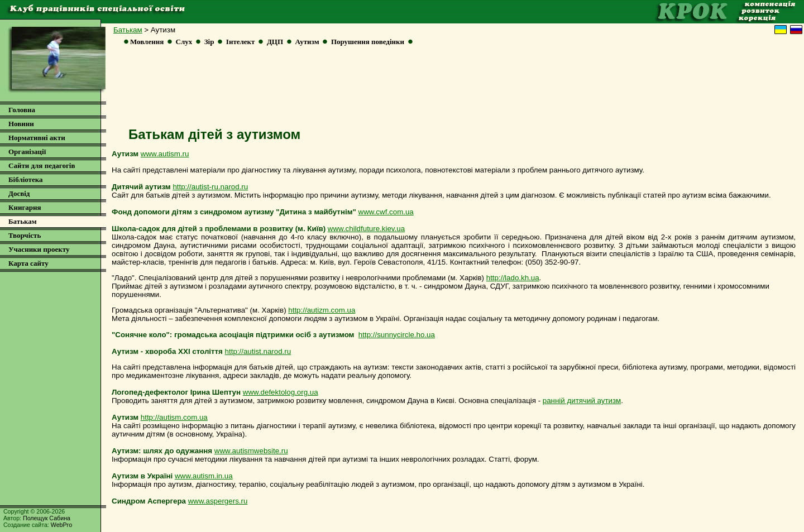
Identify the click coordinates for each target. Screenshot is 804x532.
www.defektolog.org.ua (281, 392)
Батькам (128, 30)
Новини (21, 124)
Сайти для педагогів (42, 166)
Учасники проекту (39, 249)
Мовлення (147, 42)
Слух (184, 42)
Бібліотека (26, 179)
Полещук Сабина (47, 518)
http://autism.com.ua (174, 417)
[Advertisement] (454, 90)
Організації (27, 152)
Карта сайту (28, 263)
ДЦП (275, 42)
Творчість (25, 235)
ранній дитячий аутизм (582, 401)
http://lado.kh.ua (513, 278)
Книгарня (25, 207)
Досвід (19, 193)
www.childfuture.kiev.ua (366, 229)
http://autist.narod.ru (258, 351)
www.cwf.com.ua (386, 212)
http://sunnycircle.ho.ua (397, 335)
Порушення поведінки (368, 42)
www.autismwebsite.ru (251, 451)
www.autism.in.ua (204, 476)
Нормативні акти (37, 138)
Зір (209, 42)
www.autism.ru (165, 154)
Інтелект (241, 42)
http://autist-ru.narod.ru (210, 187)
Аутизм (307, 42)
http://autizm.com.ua (322, 310)
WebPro (61, 525)
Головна (22, 110)
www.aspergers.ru (218, 501)
